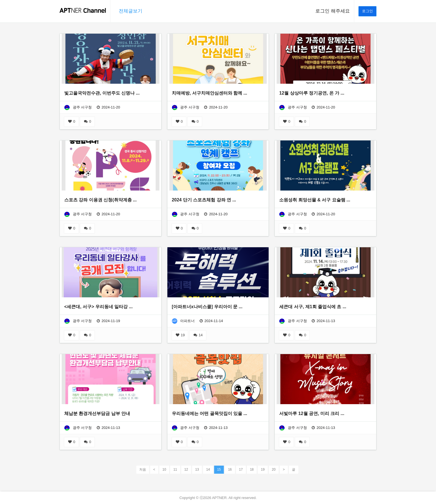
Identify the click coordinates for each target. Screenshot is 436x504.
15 (219, 469)
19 (180, 335)
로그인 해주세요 (333, 11)
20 (274, 470)
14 (198, 335)
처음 (143, 470)
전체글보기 (131, 11)
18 (252, 470)
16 (230, 470)
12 (186, 470)
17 (241, 470)
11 (175, 470)
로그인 (367, 11)
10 (164, 470)
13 (197, 470)
